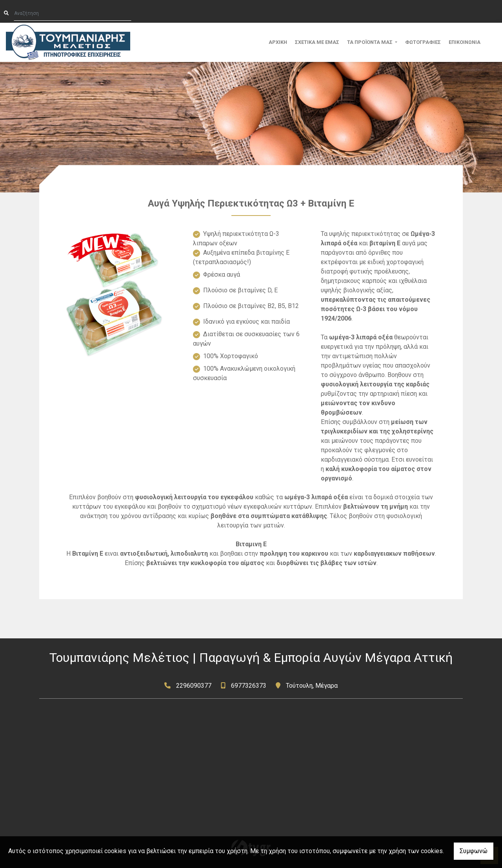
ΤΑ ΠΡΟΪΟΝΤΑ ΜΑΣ (370, 42)
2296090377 (194, 686)
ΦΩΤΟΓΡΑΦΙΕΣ (423, 42)
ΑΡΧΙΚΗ (278, 42)
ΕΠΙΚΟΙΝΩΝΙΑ (465, 42)
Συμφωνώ (474, 851)
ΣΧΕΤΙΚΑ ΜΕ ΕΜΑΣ (317, 42)
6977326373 (249, 686)
